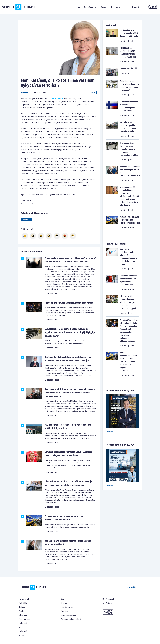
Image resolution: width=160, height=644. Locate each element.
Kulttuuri (23, 623)
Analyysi (22, 611)
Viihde (22, 635)
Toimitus (64, 611)
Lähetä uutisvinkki (68, 615)
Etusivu (77, 7)
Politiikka (23, 603)
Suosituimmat (91, 7)
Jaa (93, 92)
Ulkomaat (23, 615)
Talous (22, 607)
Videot (104, 7)
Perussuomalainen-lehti (71, 619)
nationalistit (57, 99)
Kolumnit (25, 93)
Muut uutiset (24, 619)
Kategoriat (118, 7)
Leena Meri (26, 220)
